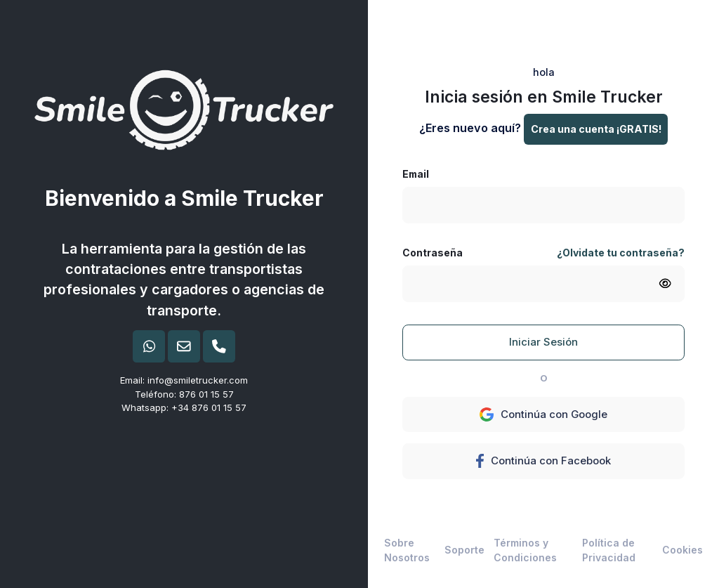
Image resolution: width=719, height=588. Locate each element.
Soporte (464, 550)
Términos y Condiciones (525, 550)
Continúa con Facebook (543, 461)
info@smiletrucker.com (198, 380)
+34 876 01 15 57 (209, 407)
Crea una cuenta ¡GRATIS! (596, 129)
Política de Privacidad (609, 550)
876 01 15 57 (206, 394)
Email (416, 174)
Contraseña (433, 253)
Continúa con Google (543, 414)
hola (544, 72)
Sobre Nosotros (407, 550)
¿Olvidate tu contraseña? (621, 253)
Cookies (682, 550)
